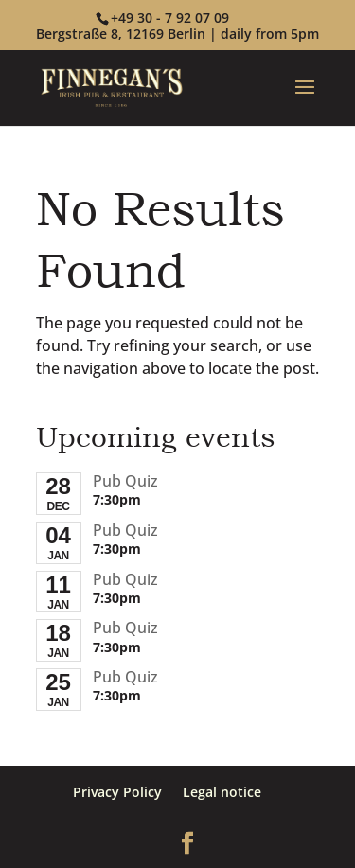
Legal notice (222, 792)
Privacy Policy (117, 792)
